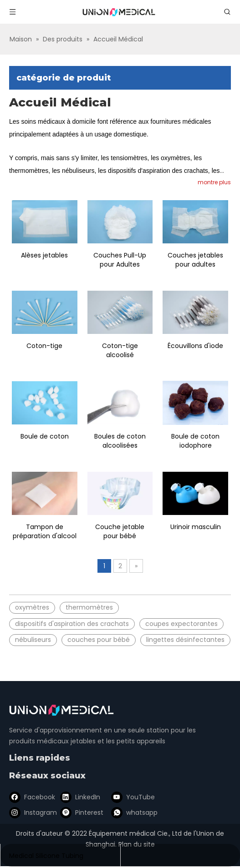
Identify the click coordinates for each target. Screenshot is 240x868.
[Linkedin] (80, 797)
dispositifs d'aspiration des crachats (72, 624)
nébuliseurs (33, 640)
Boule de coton (45, 436)
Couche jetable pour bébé (120, 531)
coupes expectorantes (181, 624)
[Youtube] (129, 797)
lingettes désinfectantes (185, 640)
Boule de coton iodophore (195, 441)
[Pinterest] (80, 812)
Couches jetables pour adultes (195, 260)
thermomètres (89, 607)
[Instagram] (31, 812)
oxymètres (32, 607)
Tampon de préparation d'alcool (45, 531)
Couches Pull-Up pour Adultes (120, 260)
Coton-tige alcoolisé (120, 350)
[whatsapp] (129, 812)
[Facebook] (31, 797)
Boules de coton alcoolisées (120, 441)
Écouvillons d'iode (195, 346)
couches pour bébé (99, 640)
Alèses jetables (44, 255)
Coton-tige (44, 346)
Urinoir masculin (196, 527)
